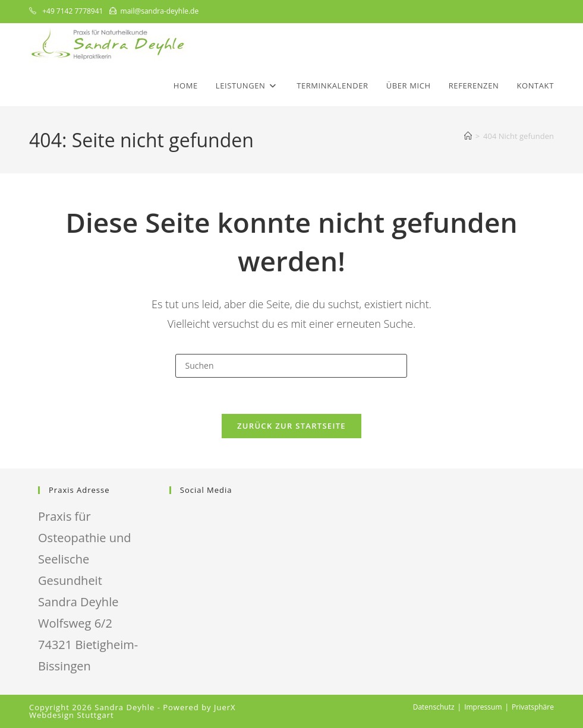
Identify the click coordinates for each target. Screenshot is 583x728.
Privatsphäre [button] (533, 707)
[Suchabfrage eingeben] (291, 366)
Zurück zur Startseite (291, 426)
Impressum (483, 707)
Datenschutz (434, 707)
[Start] (468, 136)
